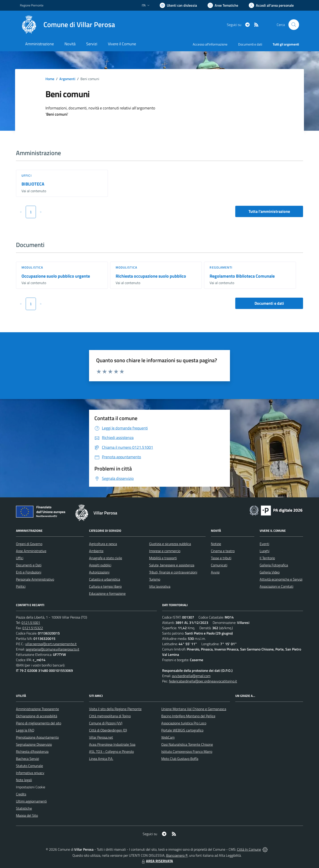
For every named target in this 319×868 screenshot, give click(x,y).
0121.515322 (33, 628)
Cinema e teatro (223, 551)
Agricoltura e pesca (103, 544)
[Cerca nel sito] (294, 25)
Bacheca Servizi (27, 759)
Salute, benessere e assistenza (172, 565)
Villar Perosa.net (101, 737)
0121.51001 (31, 623)
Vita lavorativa (160, 586)
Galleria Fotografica (274, 565)
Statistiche (24, 808)
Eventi (264, 544)
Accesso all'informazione (210, 44)
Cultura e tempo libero (105, 586)
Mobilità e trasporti (163, 558)
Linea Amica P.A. (101, 759)
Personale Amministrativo (35, 579)
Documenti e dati (269, 303)
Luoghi (265, 551)
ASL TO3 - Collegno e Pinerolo (111, 751)
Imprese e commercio (165, 551)
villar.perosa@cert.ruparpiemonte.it (51, 644)
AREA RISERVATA (157, 861)
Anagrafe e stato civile (106, 558)
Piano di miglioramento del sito (39, 723)
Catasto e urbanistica (105, 579)
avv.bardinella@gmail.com (191, 676)
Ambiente (96, 551)
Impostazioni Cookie (31, 787)
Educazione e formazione (107, 593)
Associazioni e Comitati (276, 586)
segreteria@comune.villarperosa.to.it (53, 649)
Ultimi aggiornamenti (31, 801)
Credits (21, 794)
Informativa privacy (30, 773)
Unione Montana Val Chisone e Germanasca (194, 709)
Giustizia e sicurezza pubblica (170, 544)
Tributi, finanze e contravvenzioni (173, 572)
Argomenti (67, 79)
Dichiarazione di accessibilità (37, 716)
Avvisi (215, 572)
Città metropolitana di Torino (110, 716)
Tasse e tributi (221, 558)
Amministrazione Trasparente (37, 709)
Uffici (27, 175)
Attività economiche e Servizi (281, 579)
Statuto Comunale (29, 766)
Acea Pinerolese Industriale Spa (112, 744)
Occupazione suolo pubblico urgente (56, 276)
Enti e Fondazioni (29, 572)
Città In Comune (249, 849)
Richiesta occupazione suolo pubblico (151, 276)
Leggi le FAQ (25, 730)
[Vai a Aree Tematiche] (223, 5)
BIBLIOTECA (33, 184)
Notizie (216, 544)
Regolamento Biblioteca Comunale (242, 276)
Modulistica (32, 267)
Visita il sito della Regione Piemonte (115, 709)
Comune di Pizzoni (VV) (106, 723)
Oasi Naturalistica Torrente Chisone (187, 744)
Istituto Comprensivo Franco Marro (187, 751)
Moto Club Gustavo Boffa (180, 759)
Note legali (24, 780)
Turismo (155, 579)
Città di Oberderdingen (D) (108, 730)
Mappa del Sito (27, 815)
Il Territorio (267, 558)
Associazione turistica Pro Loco (184, 723)
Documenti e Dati (29, 565)
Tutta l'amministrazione (269, 211)
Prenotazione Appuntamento (37, 737)
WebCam (168, 737)
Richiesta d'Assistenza (32, 751)
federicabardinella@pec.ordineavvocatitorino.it (203, 681)
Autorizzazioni (99, 572)
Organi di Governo (29, 544)
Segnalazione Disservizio (34, 744)
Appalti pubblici (100, 565)
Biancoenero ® (177, 855)
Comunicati (219, 565)
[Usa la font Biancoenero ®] (178, 5)
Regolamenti (221, 267)
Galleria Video (270, 572)
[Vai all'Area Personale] (271, 5)
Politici (21, 586)
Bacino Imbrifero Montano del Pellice (188, 716)
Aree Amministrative (31, 551)
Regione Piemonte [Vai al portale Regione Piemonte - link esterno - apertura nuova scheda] (32, 5)
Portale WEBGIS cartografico (182, 730)
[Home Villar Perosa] (67, 25)
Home (50, 79)
